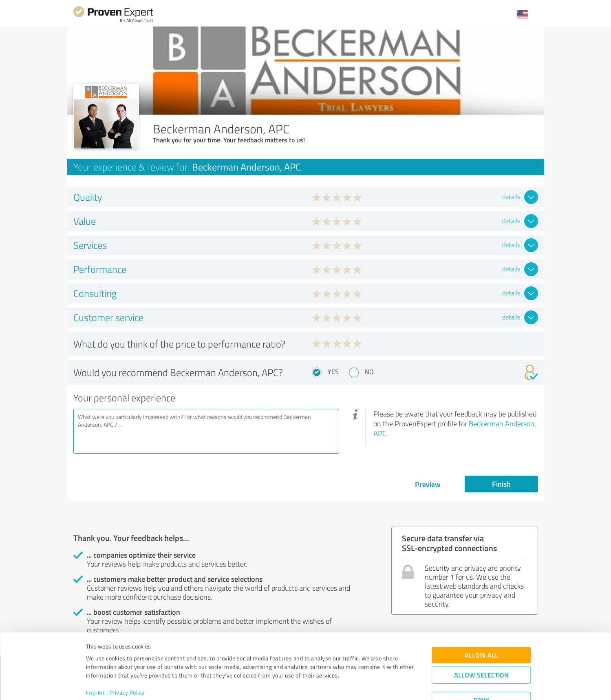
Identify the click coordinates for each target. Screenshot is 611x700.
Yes (333, 372)
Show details (357, 685)
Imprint (96, 662)
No (369, 372)
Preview (428, 484)
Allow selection (481, 644)
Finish (501, 484)
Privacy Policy (127, 662)
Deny (481, 670)
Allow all (481, 624)
